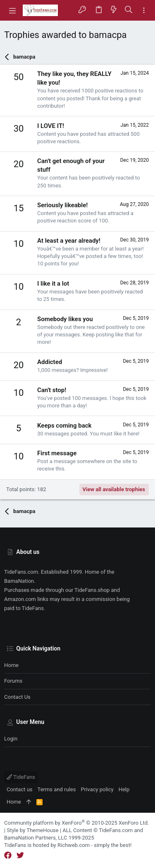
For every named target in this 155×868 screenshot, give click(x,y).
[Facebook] (8, 855)
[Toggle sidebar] (144, 11)
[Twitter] (20, 855)
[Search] (129, 10)
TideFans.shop (92, 590)
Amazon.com (20, 599)
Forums (13, 681)
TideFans (21, 777)
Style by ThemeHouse (32, 830)
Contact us (17, 697)
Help (124, 789)
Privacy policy (97, 789)
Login (11, 739)
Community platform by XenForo (76, 823)
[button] (12, 10)
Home (11, 665)
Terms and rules (57, 789)
